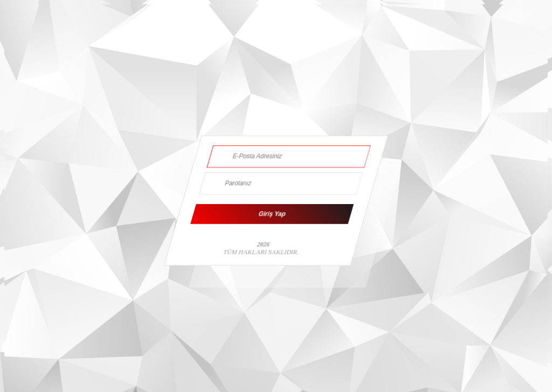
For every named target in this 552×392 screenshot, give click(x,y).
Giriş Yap (272, 214)
